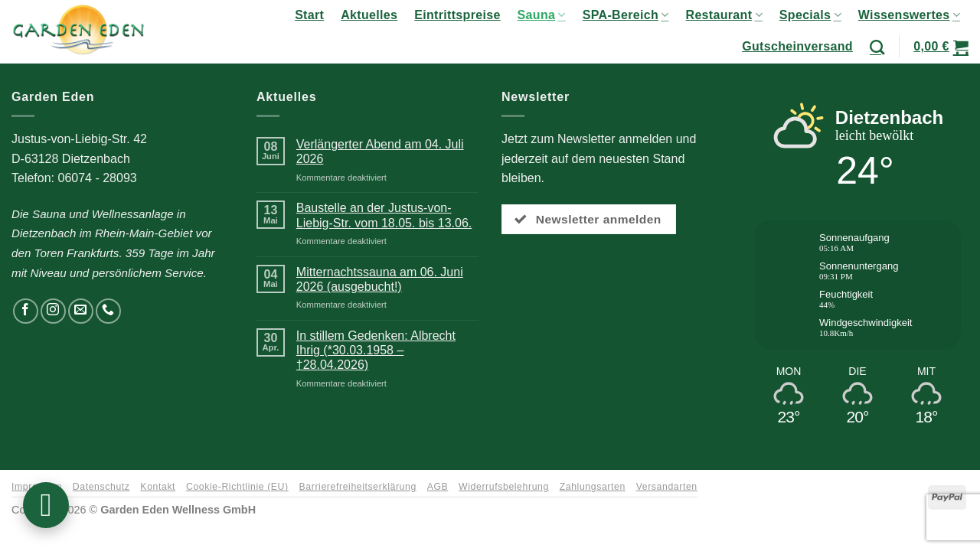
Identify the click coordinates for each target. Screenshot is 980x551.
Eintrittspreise (457, 15)
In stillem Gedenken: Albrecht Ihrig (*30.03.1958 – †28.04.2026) (376, 350)
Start (309, 15)
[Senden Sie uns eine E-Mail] (81, 311)
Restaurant (724, 15)
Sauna (542, 15)
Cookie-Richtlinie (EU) (237, 487)
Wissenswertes (909, 15)
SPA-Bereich (626, 15)
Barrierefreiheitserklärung (358, 487)
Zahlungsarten (593, 487)
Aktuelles (369, 15)
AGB (438, 487)
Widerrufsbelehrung (504, 487)
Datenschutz (101, 487)
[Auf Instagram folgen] (53, 311)
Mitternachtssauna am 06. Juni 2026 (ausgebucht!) (380, 279)
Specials (810, 15)
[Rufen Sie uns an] (108, 311)
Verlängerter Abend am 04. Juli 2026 (380, 152)
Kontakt (158, 487)
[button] (941, 47)
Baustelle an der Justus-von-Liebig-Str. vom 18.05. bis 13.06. (384, 215)
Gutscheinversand (797, 46)
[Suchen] (877, 47)
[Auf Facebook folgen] (26, 311)
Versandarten (667, 487)
